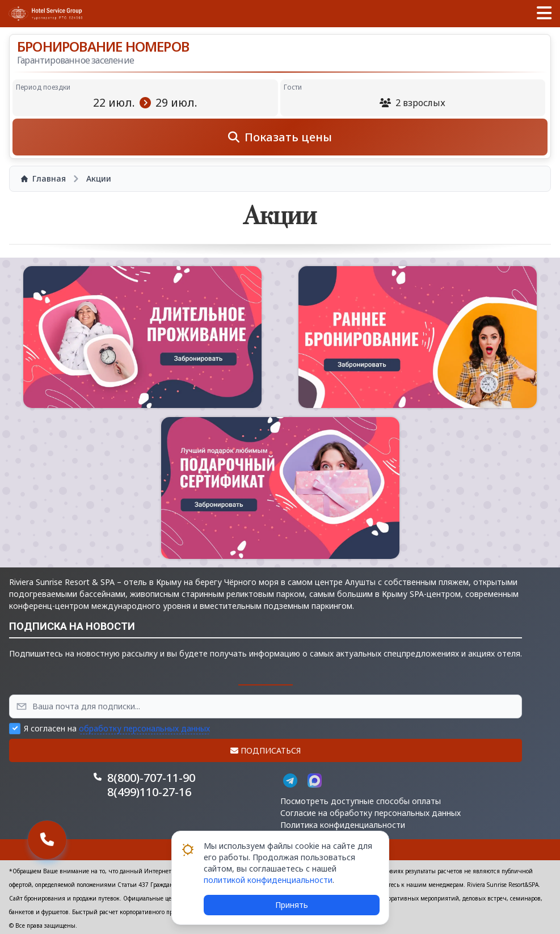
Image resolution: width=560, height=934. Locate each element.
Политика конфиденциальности (343, 825)
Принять (292, 905)
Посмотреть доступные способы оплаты (361, 801)
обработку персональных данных (144, 728)
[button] (544, 14)
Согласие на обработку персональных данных (370, 813)
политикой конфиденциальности (268, 880)
